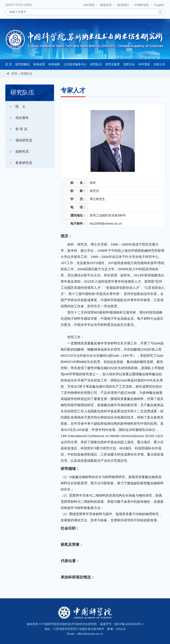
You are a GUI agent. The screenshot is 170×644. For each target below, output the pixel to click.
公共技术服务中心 (75, 64)
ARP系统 (89, 5)
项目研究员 (19, 140)
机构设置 (39, 64)
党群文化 (129, 64)
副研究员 (17, 152)
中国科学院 (142, 5)
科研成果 (54, 64)
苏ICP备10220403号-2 (129, 624)
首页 (14, 74)
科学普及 (144, 64)
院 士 (15, 107)
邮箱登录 (106, 5)
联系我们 (123, 5)
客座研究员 (19, 163)
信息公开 (159, 64)
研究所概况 (22, 64)
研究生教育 (113, 64)
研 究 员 (16, 129)
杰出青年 (17, 118)
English (159, 5)
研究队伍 (96, 64)
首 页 (8, 64)
